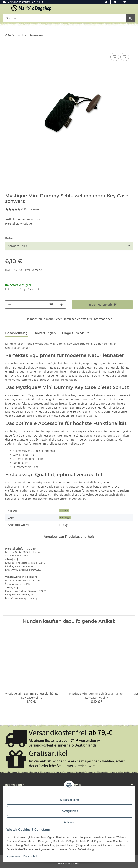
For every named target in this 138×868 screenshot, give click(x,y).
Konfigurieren (70, 811)
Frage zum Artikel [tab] (76, 333)
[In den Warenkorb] (8, 47)
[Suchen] (130, 18)
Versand (37, 270)
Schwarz (64, 510)
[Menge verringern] (10, 305)
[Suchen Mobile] (65, 18)
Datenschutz (31, 856)
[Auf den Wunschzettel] (125, 57)
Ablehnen (70, 822)
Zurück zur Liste (17, 35)
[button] (106, 2)
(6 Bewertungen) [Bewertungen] (24, 209)
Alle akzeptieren (70, 800)
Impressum (13, 856)
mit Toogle (65, 518)
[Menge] (30, 305)
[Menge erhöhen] (61, 305)
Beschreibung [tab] (16, 333)
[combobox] (69, 246)
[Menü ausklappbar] (5, 6)
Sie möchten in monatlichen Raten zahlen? (69, 319)
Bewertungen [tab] (45, 333)
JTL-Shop (76, 863)
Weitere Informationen (97, 319)
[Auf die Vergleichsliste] (115, 57)
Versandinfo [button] (34, 289)
